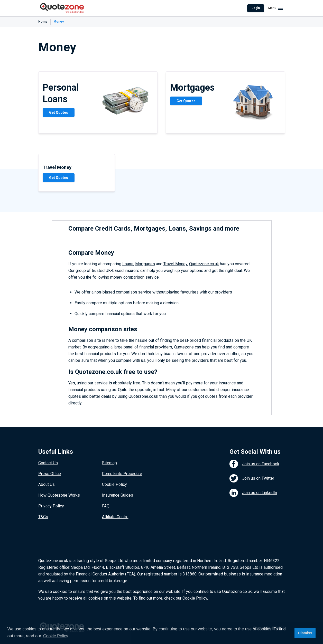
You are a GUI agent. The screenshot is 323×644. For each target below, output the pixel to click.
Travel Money (175, 264)
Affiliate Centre (115, 517)
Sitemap (109, 463)
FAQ (106, 506)
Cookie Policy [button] (56, 636)
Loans (128, 264)
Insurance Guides (118, 495)
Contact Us (48, 463)
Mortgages (145, 264)
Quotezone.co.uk (204, 264)
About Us (47, 484)
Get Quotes (59, 112)
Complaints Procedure (122, 474)
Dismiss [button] (305, 633)
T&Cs (43, 517)
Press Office (50, 474)
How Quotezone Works (59, 495)
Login (256, 8)
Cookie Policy (114, 484)
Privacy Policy (51, 506)
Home (43, 22)
